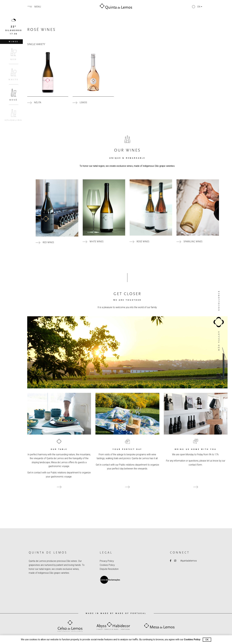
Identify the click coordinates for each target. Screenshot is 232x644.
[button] (197, 7)
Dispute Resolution (109, 569)
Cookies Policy (107, 565)
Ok (207, 640)
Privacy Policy (107, 561)
